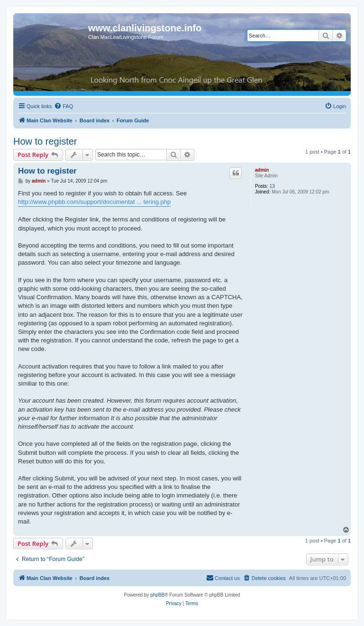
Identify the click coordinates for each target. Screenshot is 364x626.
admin (262, 170)
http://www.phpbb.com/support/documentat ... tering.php (94, 202)
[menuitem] (64, 106)
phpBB (157, 595)
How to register (45, 141)
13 (272, 186)
